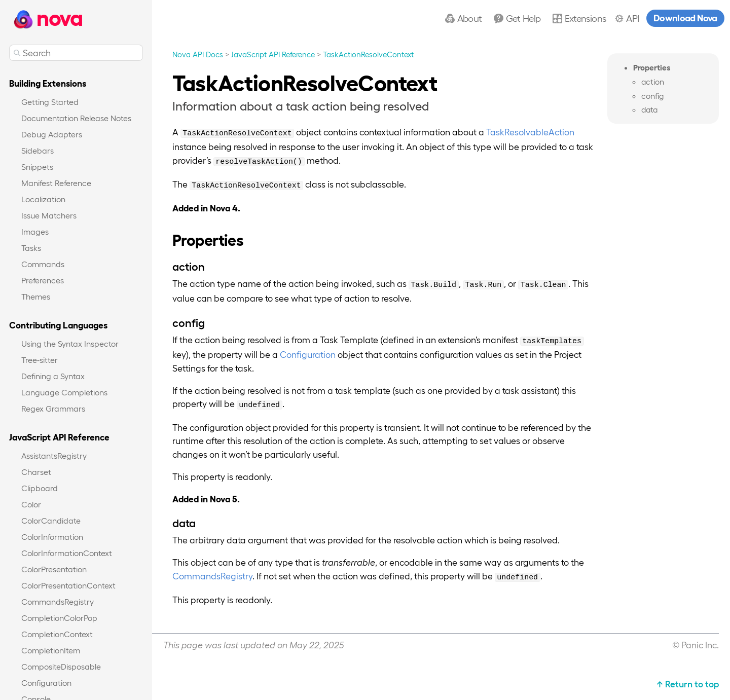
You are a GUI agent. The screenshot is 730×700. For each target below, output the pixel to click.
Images (35, 231)
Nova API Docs (198, 54)
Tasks (31, 248)
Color (31, 504)
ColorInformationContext (67, 553)
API (632, 18)
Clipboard (40, 488)
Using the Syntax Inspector (70, 343)
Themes (36, 296)
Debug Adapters (52, 134)
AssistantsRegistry (54, 455)
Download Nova (685, 17)
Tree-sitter (40, 360)
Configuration (46, 683)
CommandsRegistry (58, 601)
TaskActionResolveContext (368, 54)
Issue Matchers (49, 215)
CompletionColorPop (59, 618)
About (470, 18)
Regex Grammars (53, 408)
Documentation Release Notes (76, 118)
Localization (43, 199)
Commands (43, 264)
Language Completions (64, 392)
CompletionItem (51, 650)
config (652, 96)
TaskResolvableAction (530, 132)
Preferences (43, 280)
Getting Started (50, 102)
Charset (36, 472)
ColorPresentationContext (68, 585)
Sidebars (38, 150)
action (653, 81)
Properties (652, 67)
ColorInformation (52, 537)
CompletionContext (57, 634)
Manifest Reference (56, 183)
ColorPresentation (54, 569)
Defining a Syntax (53, 376)
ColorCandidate (51, 520)
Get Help (523, 18)
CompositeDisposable (61, 666)
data (649, 110)
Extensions (585, 18)
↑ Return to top (688, 684)
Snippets (37, 167)
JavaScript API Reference (273, 54)
